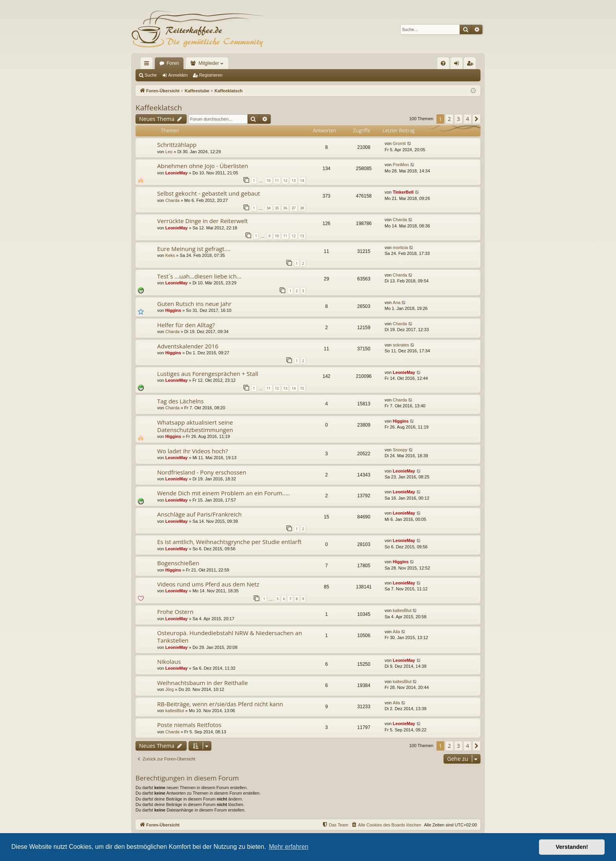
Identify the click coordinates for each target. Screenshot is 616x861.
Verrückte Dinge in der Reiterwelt (203, 221)
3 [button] (458, 119)
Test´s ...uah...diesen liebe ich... (199, 276)
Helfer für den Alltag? (186, 325)
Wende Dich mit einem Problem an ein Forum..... (224, 493)
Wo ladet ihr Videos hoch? (192, 451)
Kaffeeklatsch (159, 108)
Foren (173, 63)
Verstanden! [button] (572, 847)
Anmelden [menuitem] (458, 65)
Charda (172, 200)
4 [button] (467, 119)
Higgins (173, 310)
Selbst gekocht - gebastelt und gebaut (209, 193)
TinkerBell (403, 192)
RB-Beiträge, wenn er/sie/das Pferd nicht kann (220, 704)
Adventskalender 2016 (188, 346)
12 (285, 180)
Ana (397, 302)
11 (277, 180)
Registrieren (211, 75)
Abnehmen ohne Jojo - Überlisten (203, 166)
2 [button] (449, 119)
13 (293, 180)
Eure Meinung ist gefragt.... (194, 249)
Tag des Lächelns (180, 401)
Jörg (170, 689)
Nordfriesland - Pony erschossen (202, 472)
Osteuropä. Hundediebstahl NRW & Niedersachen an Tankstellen (230, 637)
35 (277, 208)
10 (268, 180)
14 (302, 180)
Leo (169, 152)
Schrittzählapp (177, 145)
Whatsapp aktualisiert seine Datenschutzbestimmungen (195, 426)
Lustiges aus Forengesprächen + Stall (208, 374)
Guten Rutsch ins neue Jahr (194, 304)
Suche (151, 75)
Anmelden (178, 75)
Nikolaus (169, 661)
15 (302, 388)
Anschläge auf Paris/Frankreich (199, 514)
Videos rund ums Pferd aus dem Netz (208, 584)
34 (268, 208)
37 (293, 208)
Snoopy (400, 450)
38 (302, 208)
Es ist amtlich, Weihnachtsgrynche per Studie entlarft (229, 542)
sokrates (401, 345)
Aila (396, 632)
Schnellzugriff (148, 65)
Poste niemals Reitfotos (189, 725)
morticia (401, 247)
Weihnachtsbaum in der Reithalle (203, 683)
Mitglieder (209, 63)
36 (285, 208)
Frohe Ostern (175, 612)
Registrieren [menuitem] (472, 65)
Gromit (399, 143)
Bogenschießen (178, 563)
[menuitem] (443, 63)
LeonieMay (177, 173)
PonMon (401, 165)
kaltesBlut (402, 610)
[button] (477, 119)
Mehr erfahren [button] (289, 847)
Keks (170, 255)
